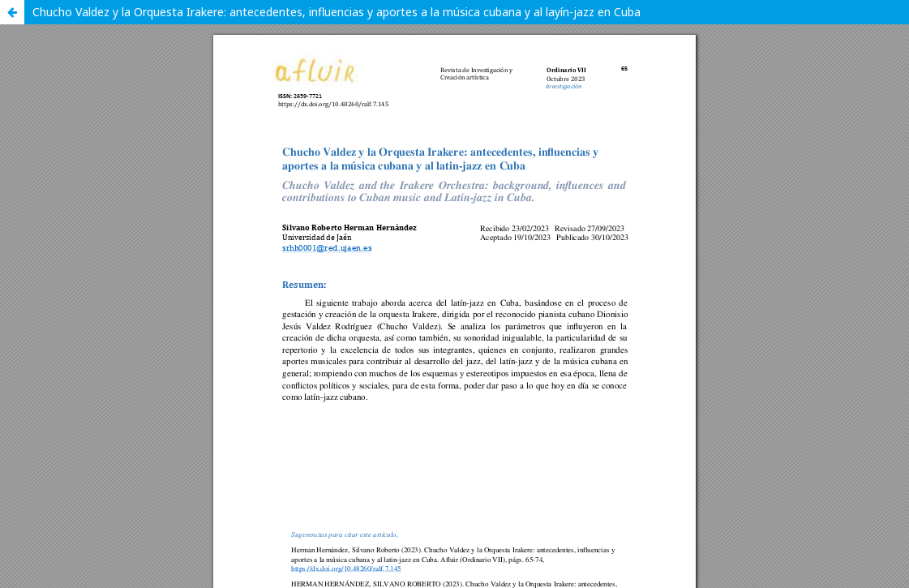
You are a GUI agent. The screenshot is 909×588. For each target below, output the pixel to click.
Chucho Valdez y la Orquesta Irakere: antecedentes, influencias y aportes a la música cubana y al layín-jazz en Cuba (337, 12)
